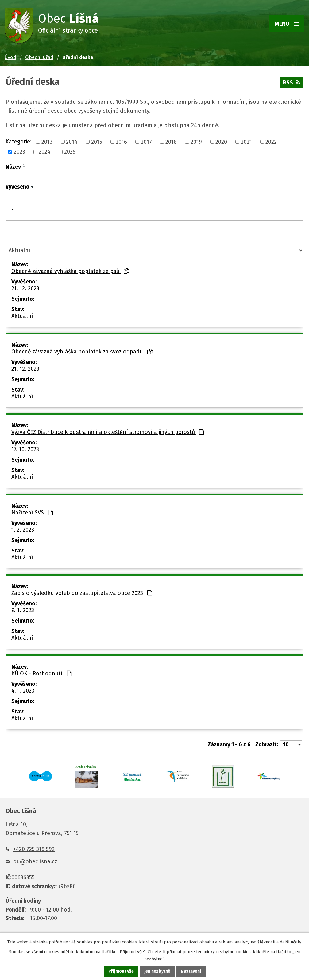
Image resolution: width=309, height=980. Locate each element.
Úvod (10, 57)
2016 (121, 142)
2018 (171, 142)
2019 (196, 142)
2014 (72, 142)
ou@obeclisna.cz (35, 861)
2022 (271, 142)
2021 (246, 142)
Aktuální (22, 316)
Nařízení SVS (32, 513)
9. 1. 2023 (23, 610)
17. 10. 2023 (25, 449)
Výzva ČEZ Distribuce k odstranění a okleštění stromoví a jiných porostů (108, 432)
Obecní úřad (39, 57)
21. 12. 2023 (25, 288)
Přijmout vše (121, 971)
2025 (70, 152)
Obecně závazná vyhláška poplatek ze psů (70, 271)
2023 (19, 152)
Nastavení (191, 971)
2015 (97, 142)
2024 (44, 152)
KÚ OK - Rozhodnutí (41, 674)
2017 (146, 142)
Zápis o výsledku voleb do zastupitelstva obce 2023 (82, 593)
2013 (47, 142)
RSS (292, 83)
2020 (221, 142)
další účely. (291, 942)
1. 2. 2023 (23, 530)
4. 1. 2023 (23, 691)
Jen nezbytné (157, 971)
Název (13, 167)
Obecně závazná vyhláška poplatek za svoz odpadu (82, 352)
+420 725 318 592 (34, 849)
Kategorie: (19, 142)
